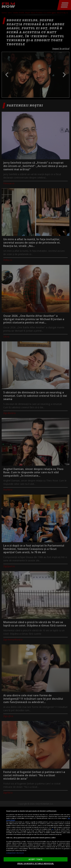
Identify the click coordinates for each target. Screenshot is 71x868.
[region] (35, 837)
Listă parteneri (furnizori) (15, 853)
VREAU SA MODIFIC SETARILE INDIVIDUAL (35, 863)
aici (53, 829)
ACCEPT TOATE (35, 859)
